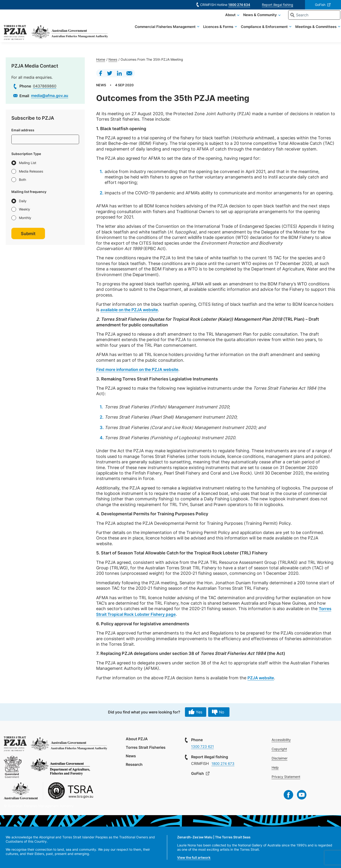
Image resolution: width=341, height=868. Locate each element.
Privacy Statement (287, 776)
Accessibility (282, 739)
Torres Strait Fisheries (146, 747)
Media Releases (31, 171)
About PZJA (137, 739)
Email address (23, 130)
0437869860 (45, 86)
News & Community (253, 21)
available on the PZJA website (131, 310)
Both (22, 180)
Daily (23, 201)
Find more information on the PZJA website (141, 369)
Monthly (25, 218)
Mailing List (28, 163)
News (113, 59)
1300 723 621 (203, 746)
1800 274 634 (239, 5)
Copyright (280, 749)
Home (101, 59)
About (224, 21)
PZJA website (262, 677)
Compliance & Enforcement (257, 33)
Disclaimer (280, 758)
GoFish (320, 5)
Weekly (25, 209)
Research (134, 764)
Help (276, 767)
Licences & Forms (211, 33)
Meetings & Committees (309, 33)
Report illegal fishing (278, 5)
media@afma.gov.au (50, 96)
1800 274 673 (224, 763)
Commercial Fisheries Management (158, 33)
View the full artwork (194, 857)
